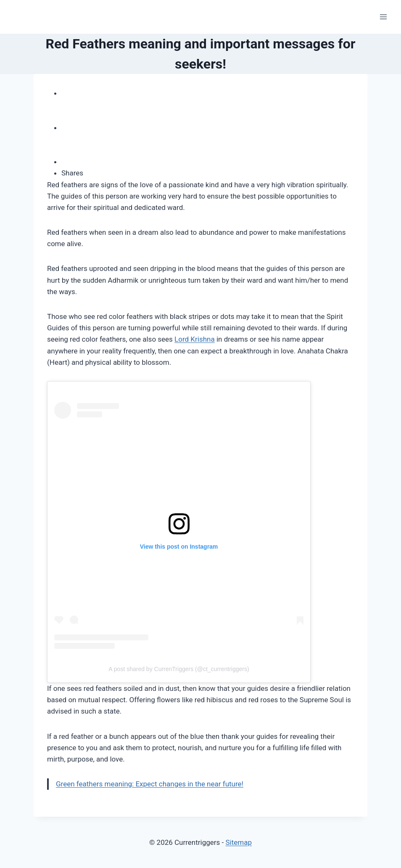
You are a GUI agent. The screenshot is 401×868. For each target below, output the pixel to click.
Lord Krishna (195, 339)
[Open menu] (383, 17)
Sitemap (239, 842)
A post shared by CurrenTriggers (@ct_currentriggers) (179, 669)
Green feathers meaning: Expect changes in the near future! (150, 784)
